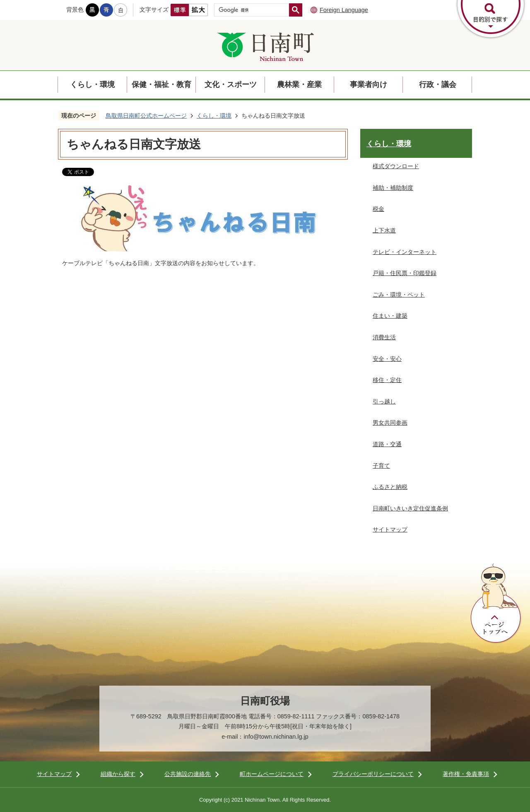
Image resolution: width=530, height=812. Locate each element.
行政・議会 (438, 85)
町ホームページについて (272, 774)
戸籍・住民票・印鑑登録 (405, 273)
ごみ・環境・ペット (399, 295)
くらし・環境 (92, 85)
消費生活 (384, 337)
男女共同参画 (390, 423)
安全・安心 (387, 359)
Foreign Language (344, 10)
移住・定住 (387, 380)
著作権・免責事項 (466, 774)
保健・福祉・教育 (161, 85)
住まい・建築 (390, 316)
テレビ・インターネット (405, 252)
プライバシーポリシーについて (373, 774)
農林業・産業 (299, 85)
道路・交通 (387, 444)
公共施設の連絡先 (188, 774)
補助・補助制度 (393, 188)
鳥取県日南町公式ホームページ (146, 116)
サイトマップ (390, 529)
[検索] (254, 10)
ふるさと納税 (390, 487)
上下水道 (384, 230)
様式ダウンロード (396, 166)
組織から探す (118, 774)
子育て (381, 466)
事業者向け (369, 85)
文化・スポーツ (231, 85)
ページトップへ (496, 604)
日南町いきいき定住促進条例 (410, 508)
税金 (378, 209)
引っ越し (384, 401)
